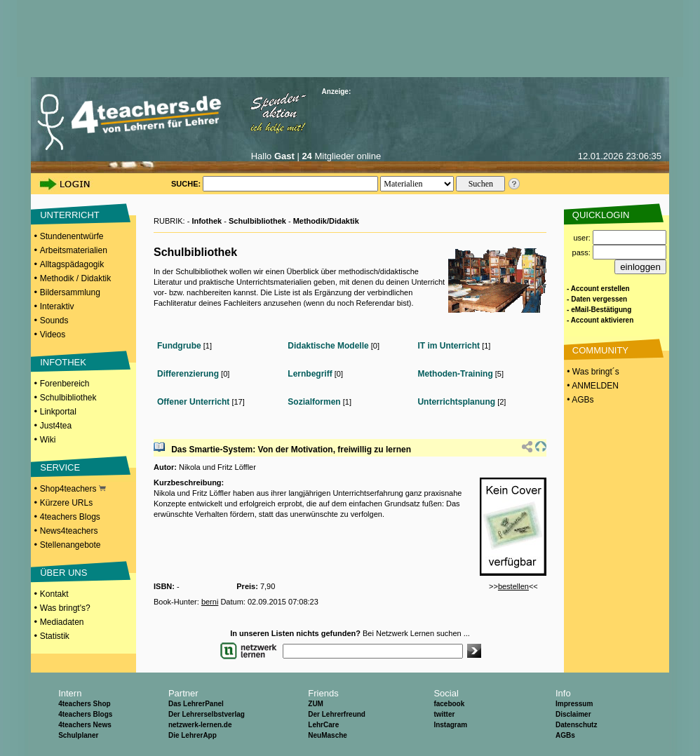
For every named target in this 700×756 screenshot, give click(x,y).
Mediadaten (62, 622)
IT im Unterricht (449, 346)
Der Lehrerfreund (337, 714)
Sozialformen (314, 402)
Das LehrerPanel (196, 704)
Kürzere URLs (66, 503)
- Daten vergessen (597, 299)
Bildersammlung (70, 292)
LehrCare (323, 725)
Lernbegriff (310, 374)
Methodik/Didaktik (326, 221)
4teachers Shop (84, 704)
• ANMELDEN (592, 386)
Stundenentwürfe (72, 236)
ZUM (316, 704)
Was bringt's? (65, 608)
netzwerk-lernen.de (200, 725)
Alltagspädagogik (72, 264)
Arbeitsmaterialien (74, 250)
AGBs (565, 735)
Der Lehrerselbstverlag (207, 714)
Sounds (54, 320)
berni (210, 602)
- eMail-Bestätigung (599, 310)
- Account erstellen (598, 289)
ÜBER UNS (63, 573)
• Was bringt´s (592, 372)
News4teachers (69, 531)
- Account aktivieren (600, 320)
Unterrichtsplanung (456, 402)
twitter (444, 714)
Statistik (55, 636)
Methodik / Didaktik (75, 278)
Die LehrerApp (193, 735)
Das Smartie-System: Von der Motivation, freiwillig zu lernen (291, 450)
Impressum (574, 704)
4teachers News (85, 725)
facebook (449, 704)
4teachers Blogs (70, 517)
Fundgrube (179, 346)
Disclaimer (573, 714)
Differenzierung (188, 374)
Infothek (207, 221)
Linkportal (58, 412)
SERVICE (60, 467)
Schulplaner (78, 735)
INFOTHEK (63, 362)
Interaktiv (57, 306)
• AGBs (579, 400)
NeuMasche (328, 735)
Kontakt (54, 594)
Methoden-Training (455, 374)
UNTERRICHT (70, 215)
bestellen (513, 586)
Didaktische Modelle (328, 346)
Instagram (450, 725)
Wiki (48, 440)
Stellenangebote (70, 545)
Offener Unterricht (193, 402)
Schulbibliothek (68, 398)
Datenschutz (576, 725)
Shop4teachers (73, 489)
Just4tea (56, 426)
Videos (53, 335)
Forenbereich (65, 384)
